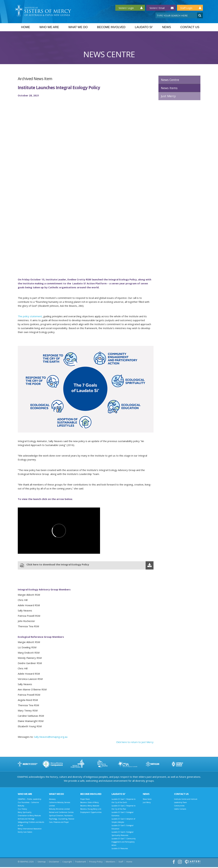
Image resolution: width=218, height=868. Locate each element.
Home (26, 27)
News (167, 27)
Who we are (49, 27)
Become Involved (111, 27)
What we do (78, 27)
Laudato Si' (144, 27)
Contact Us (190, 27)
